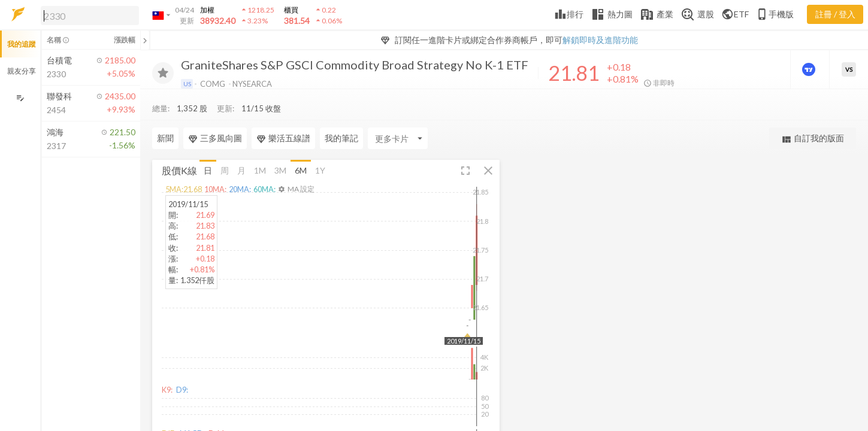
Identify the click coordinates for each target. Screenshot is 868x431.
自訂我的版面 (813, 115)
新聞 (165, 114)
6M (301, 146)
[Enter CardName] (398, 114)
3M (280, 146)
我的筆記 (341, 114)
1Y (320, 146)
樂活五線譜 (283, 114)
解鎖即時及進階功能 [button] (600, 40)
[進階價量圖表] (810, 69)
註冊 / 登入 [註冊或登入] (835, 14)
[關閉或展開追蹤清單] (145, 40)
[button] (87, 15)
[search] (90, 16)
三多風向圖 (215, 114)
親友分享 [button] (22, 71)
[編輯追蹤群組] (20, 98)
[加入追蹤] (163, 73)
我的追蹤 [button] (22, 44)
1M (260, 146)
